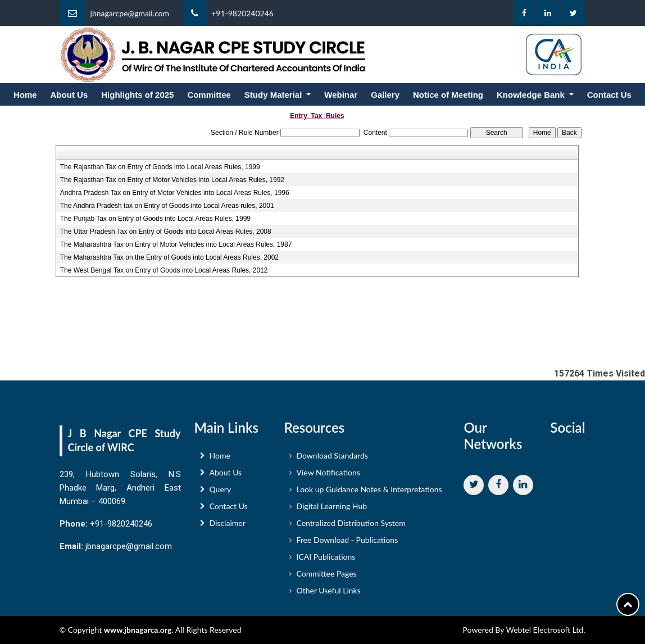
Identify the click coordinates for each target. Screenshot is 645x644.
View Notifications (328, 476)
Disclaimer (228, 527)
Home (25, 95)
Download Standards (332, 459)
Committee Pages (326, 577)
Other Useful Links (328, 594)
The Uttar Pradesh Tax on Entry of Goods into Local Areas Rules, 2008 (166, 232)
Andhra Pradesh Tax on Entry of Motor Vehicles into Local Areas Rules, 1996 (175, 193)
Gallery (385, 95)
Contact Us (609, 95)
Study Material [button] (274, 95)
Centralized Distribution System (351, 527)
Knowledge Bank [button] (532, 95)
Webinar (341, 95)
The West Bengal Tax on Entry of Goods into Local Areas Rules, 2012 (164, 270)
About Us (69, 95)
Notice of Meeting (448, 95)
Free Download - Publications (347, 544)
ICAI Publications (326, 561)
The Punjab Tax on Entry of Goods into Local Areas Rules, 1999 (155, 219)
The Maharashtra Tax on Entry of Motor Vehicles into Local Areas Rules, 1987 (176, 244)
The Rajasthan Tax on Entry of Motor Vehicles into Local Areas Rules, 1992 (172, 180)
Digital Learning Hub (331, 510)
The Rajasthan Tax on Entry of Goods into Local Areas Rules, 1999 (160, 167)
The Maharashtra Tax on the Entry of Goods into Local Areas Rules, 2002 (169, 257)
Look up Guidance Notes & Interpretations (369, 493)
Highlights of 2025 (137, 95)
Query (221, 493)
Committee (209, 95)
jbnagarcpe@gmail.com (130, 13)
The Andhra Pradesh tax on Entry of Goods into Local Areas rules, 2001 (167, 206)
